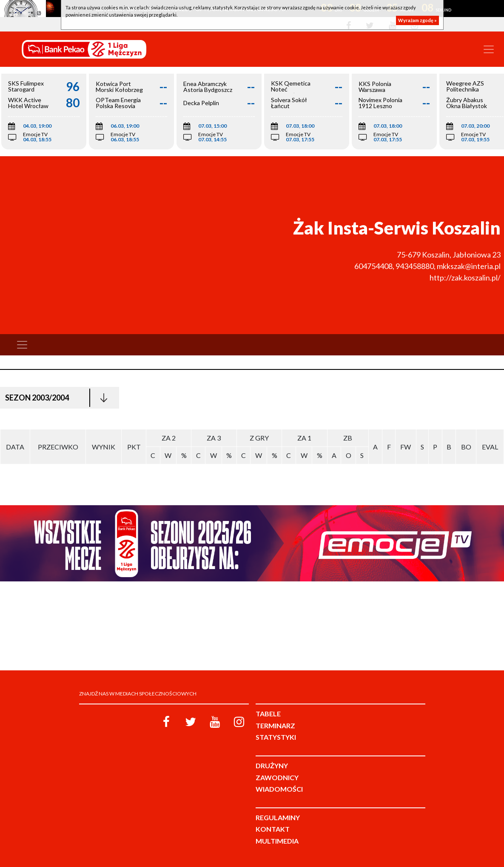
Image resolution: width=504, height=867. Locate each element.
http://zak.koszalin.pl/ (465, 278)
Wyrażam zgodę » (417, 20)
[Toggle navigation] (489, 49)
